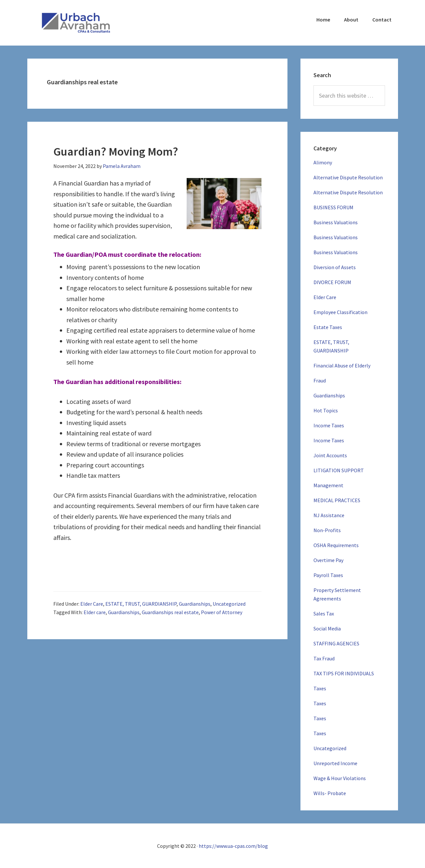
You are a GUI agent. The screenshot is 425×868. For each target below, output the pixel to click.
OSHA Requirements (336, 545)
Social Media (327, 628)
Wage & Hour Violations (340, 778)
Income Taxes (329, 425)
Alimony (323, 162)
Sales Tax (324, 613)
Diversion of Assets (335, 267)
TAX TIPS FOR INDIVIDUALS (344, 673)
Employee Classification (340, 312)
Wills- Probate (330, 793)
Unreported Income (335, 763)
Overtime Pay (328, 560)
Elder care (95, 612)
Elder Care (92, 604)
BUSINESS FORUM (333, 207)
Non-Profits (327, 530)
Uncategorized (229, 604)
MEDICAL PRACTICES (337, 500)
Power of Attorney (222, 612)
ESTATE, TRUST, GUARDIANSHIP (141, 604)
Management (328, 485)
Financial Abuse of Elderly (342, 365)
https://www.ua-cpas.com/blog (233, 846)
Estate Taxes (328, 327)
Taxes (320, 688)
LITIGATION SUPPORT (339, 470)
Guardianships (195, 604)
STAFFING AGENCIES (336, 643)
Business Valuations (336, 222)
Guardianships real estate (170, 612)
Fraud (320, 380)
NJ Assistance (329, 515)
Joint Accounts (330, 455)
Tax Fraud (324, 658)
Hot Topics (326, 410)
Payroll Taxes (328, 575)
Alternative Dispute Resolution (348, 177)
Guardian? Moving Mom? (116, 152)
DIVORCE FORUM (332, 282)
